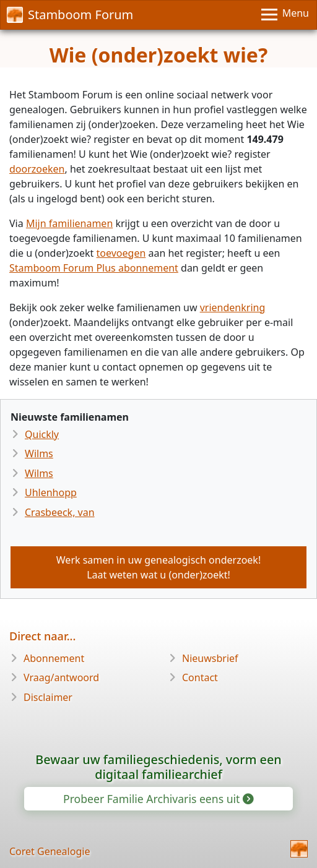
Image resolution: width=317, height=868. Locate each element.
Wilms (39, 453)
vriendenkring (233, 307)
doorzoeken (37, 169)
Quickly (42, 434)
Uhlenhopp (51, 492)
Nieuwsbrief (210, 658)
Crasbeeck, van (60, 512)
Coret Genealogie (50, 851)
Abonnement (54, 658)
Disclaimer (48, 697)
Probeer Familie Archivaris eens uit (158, 799)
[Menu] (285, 15)
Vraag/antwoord (61, 677)
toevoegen (121, 253)
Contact (200, 677)
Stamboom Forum (70, 15)
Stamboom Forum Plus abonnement (94, 268)
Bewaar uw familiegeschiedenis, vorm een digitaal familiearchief (158, 767)
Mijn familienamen (69, 223)
